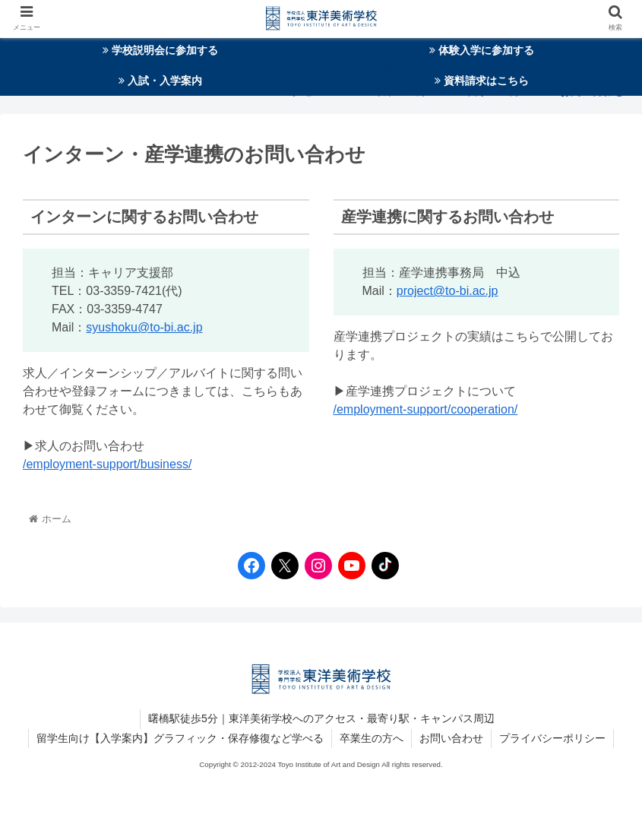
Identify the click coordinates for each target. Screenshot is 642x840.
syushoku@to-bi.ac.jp (144, 327)
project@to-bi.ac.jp (448, 291)
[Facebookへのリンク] (248, 566)
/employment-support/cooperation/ (426, 409)
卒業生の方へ (372, 738)
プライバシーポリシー (552, 738)
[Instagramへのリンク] (315, 566)
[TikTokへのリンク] (381, 566)
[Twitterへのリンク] (285, 566)
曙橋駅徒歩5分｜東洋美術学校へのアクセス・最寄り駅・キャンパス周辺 (321, 718)
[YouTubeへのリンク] (348, 566)
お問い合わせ (451, 738)
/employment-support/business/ (107, 464)
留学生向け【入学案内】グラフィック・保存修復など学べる (180, 738)
